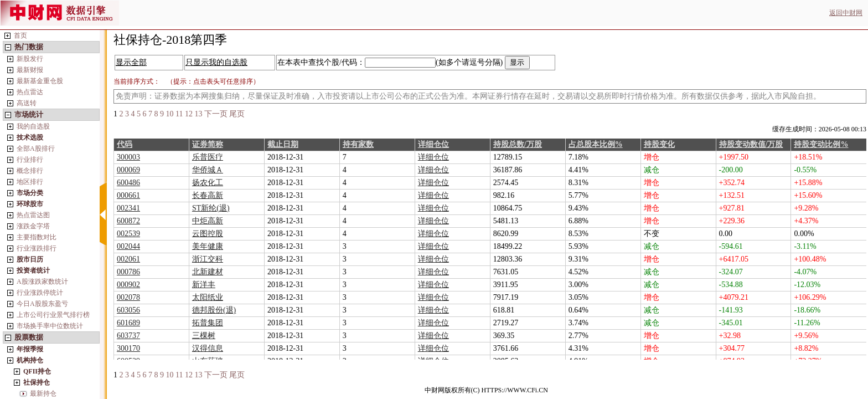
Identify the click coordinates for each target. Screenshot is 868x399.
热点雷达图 (33, 215)
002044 (128, 246)
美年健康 (208, 246)
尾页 (237, 114)
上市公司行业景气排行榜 (53, 315)
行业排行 (30, 160)
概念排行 (30, 171)
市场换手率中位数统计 (50, 326)
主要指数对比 (37, 237)
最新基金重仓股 (40, 81)
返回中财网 (846, 13)
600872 (128, 221)
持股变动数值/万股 (751, 144)
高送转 (27, 103)
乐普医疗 (208, 157)
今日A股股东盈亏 (42, 304)
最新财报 (30, 70)
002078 (128, 297)
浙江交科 (208, 259)
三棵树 (204, 336)
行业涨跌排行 (37, 248)
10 (170, 114)
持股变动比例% (821, 144)
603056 (128, 310)
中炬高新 (208, 221)
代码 (125, 144)
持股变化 (659, 144)
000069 (128, 170)
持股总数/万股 (518, 144)
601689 (128, 323)
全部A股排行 (36, 149)
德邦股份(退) (214, 310)
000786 (128, 272)
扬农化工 (208, 183)
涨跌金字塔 (33, 226)
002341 (128, 208)
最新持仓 (43, 393)
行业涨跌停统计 (40, 293)
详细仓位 (433, 144)
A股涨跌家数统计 (42, 282)
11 (179, 114)
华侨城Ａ (208, 170)
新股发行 (30, 59)
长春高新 (208, 195)
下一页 (216, 114)
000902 (128, 285)
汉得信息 (208, 348)
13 (198, 114)
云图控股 (208, 234)
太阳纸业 (208, 297)
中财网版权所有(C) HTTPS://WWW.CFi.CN (486, 390)
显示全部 (131, 62)
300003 (128, 157)
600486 (128, 183)
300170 (128, 348)
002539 (128, 234)
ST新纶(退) (211, 208)
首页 (20, 35)
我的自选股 (33, 126)
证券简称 (208, 144)
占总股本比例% (596, 144)
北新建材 (208, 272)
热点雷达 (30, 92)
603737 (128, 336)
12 (189, 114)
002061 (128, 259)
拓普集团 (208, 323)
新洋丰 (204, 285)
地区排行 (30, 182)
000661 (128, 195)
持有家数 (358, 144)
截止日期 (283, 144)
